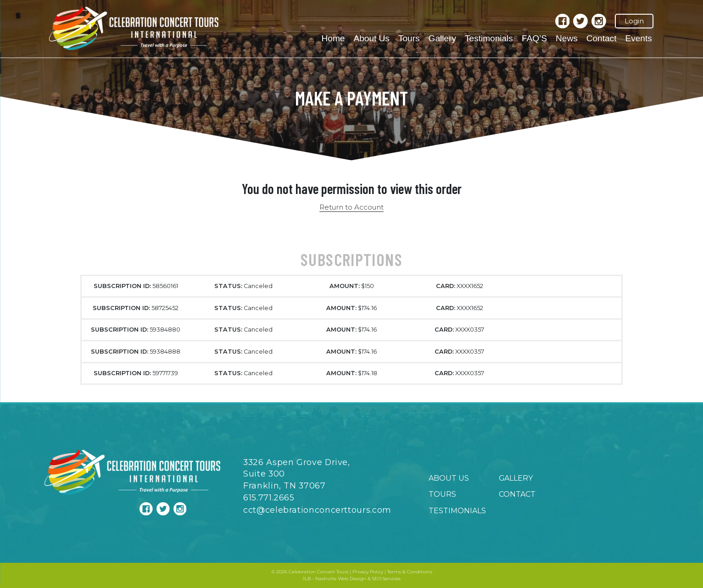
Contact (602, 38)
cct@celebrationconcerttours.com (317, 510)
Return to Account (351, 207)
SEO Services (386, 579)
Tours (409, 38)
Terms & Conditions (410, 572)
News (567, 38)
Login (634, 21)
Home (333, 38)
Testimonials (489, 38)
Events (638, 38)
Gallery (442, 38)
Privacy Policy (368, 572)
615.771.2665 (269, 497)
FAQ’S (534, 38)
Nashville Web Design (341, 579)
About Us (371, 38)
